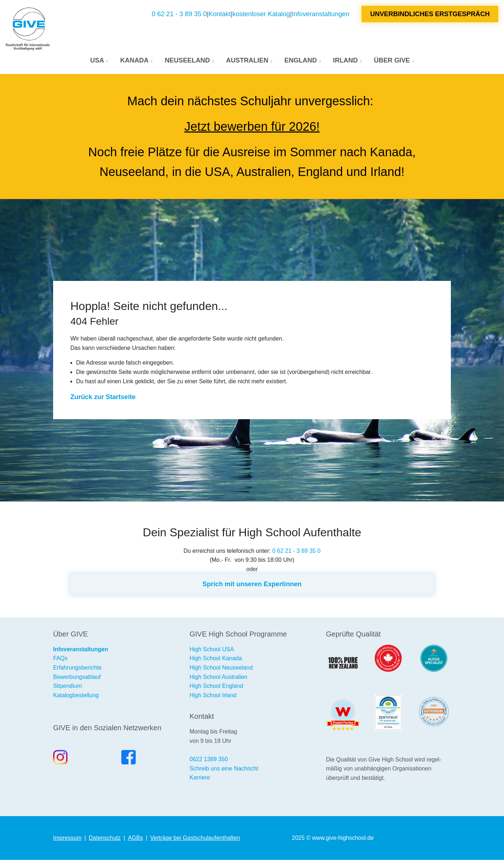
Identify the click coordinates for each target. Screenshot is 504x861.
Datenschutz (105, 839)
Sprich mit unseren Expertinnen (252, 585)
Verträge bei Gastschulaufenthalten (195, 839)
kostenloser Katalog (261, 14)
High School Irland (213, 696)
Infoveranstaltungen (321, 14)
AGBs (135, 839)
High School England (216, 687)
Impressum (67, 839)
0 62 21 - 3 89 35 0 (179, 14)
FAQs (60, 659)
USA (97, 61)
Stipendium (67, 687)
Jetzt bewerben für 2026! (252, 128)
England (300, 61)
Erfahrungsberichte (77, 669)
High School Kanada (216, 659)
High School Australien (218, 678)
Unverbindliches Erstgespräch (430, 14)
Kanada (134, 61)
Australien (247, 61)
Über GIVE (392, 61)
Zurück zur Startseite (103, 398)
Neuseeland (187, 61)
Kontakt (220, 14)
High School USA (212, 650)
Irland (346, 61)
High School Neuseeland (221, 669)
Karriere (200, 779)
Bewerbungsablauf (77, 678)
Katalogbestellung (76, 696)
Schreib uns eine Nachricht (224, 769)
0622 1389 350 (209, 760)
